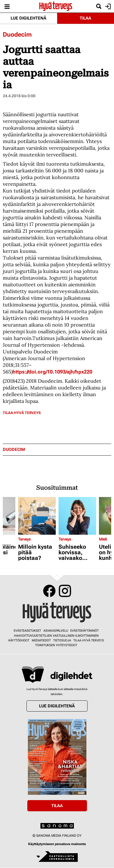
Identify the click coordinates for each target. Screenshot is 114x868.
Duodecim (17, 35)
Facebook (49, 591)
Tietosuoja (62, 640)
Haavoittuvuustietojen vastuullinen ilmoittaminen (56, 636)
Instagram (65, 591)
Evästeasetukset (27, 631)
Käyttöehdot (19, 640)
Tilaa (85, 18)
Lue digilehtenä (28, 18)
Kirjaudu (107, 6)
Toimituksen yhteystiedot (56, 645)
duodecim (14, 450)
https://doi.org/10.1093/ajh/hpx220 (52, 372)
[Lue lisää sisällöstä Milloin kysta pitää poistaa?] (37, 516)
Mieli (103, 539)
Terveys (24, 539)
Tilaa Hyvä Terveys (22, 413)
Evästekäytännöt (84, 631)
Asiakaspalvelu (56, 631)
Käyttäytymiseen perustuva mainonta (57, 844)
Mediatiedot (41, 640)
